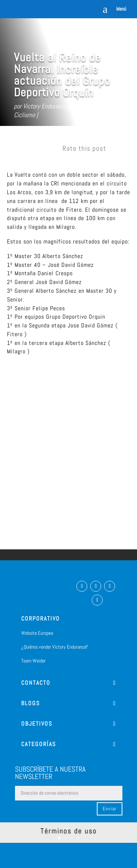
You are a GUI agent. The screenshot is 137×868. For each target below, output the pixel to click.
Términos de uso (69, 831)
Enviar (110, 809)
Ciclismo (24, 115)
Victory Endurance (45, 106)
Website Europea (37, 633)
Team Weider (33, 661)
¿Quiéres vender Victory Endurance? (55, 647)
